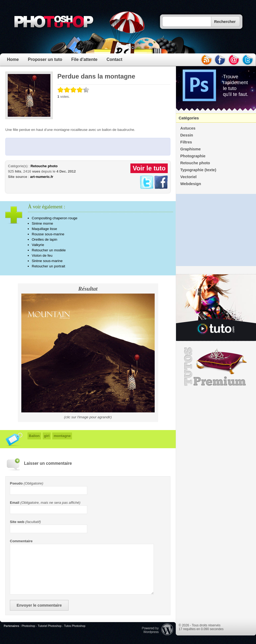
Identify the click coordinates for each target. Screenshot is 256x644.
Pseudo (16, 483)
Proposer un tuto (45, 59)
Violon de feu (42, 255)
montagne (62, 436)
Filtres (186, 142)
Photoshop (28, 626)
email (234, 60)
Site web (17, 522)
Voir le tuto (149, 168)
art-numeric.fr (42, 177)
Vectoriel (188, 177)
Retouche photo (44, 166)
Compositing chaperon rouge (55, 218)
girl (47, 436)
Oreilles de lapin (45, 239)
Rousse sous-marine (48, 234)
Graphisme (191, 149)
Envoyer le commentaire (39, 605)
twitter (248, 60)
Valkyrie (38, 245)
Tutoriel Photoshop (49, 626)
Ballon (34, 436)
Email (15, 503)
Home (13, 59)
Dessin (187, 135)
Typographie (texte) (198, 170)
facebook (220, 60)
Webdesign (191, 184)
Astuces (188, 128)
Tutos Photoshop (75, 626)
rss (206, 60)
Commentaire (21, 541)
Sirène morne (42, 223)
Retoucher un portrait (48, 266)
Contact (114, 59)
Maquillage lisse (44, 229)
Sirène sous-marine (47, 261)
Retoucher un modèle (49, 250)
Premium (216, 367)
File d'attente (84, 59)
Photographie (193, 156)
